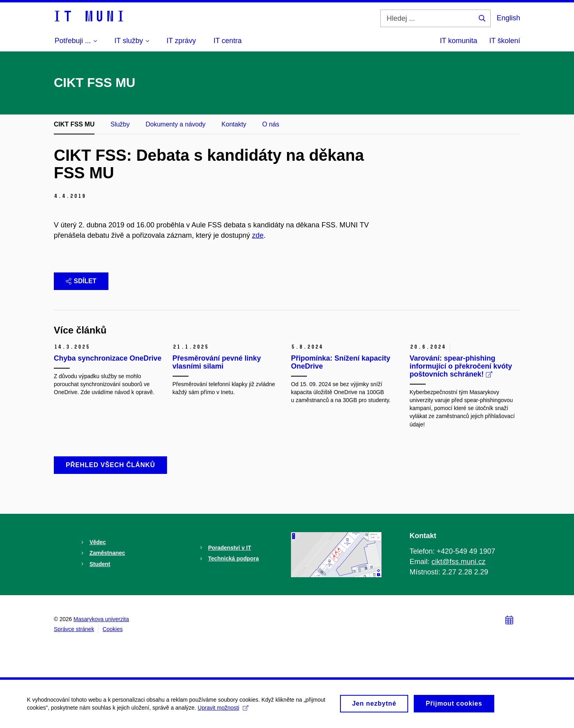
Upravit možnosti (224, 712)
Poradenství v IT (230, 548)
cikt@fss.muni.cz (459, 562)
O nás (271, 124)
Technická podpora (233, 558)
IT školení (505, 41)
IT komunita (459, 41)
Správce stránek (74, 629)
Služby (120, 124)
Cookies (113, 629)
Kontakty (234, 124)
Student (100, 564)
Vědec (97, 542)
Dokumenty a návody (175, 124)
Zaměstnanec (107, 553)
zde (258, 235)
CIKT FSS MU (74, 124)
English (508, 18)
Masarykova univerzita (101, 619)
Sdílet (81, 281)
